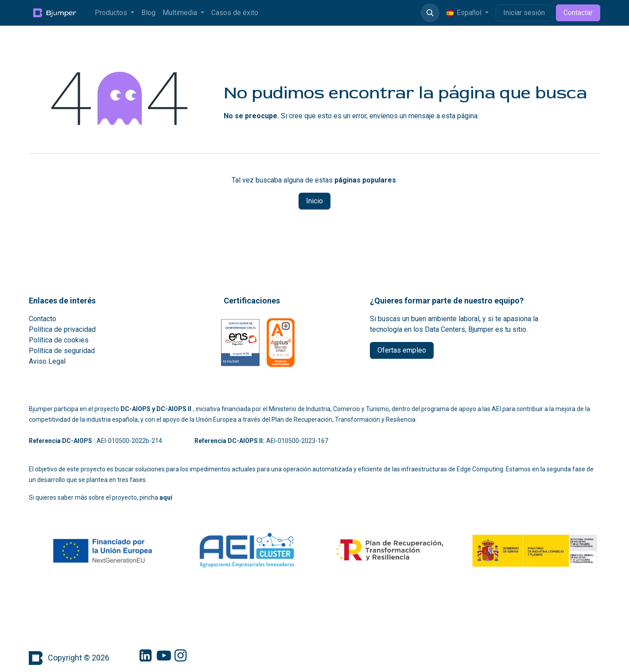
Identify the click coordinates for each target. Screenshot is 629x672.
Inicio (314, 201)
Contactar (578, 13)
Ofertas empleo (402, 350)
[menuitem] (115, 13)
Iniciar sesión (524, 13)
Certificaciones (252, 301)
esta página (460, 116)
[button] (430, 13)
